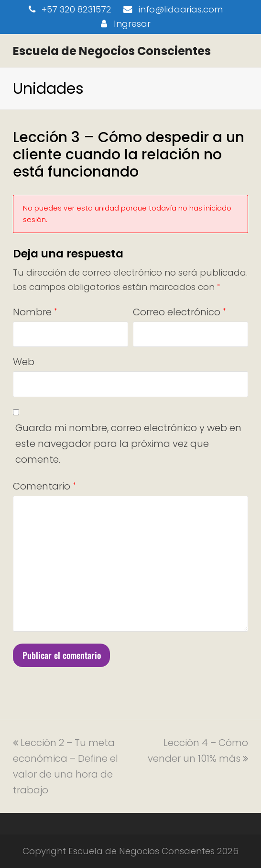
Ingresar (132, 24)
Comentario (44, 486)
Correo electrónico (179, 312)
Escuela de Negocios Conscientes (112, 51)
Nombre (35, 312)
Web (24, 362)
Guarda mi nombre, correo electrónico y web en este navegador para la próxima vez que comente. (128, 444)
